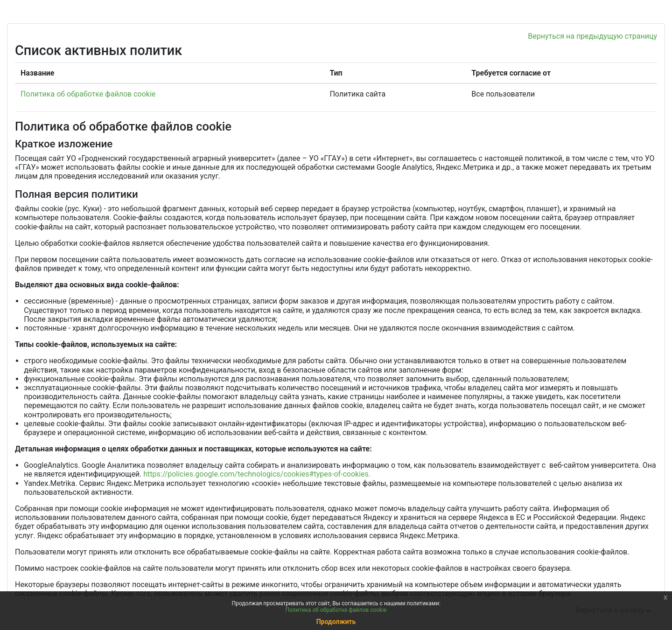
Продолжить (336, 622)
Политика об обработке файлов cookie (88, 94)
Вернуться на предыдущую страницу (592, 36)
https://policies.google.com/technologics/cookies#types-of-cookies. (257, 474)
